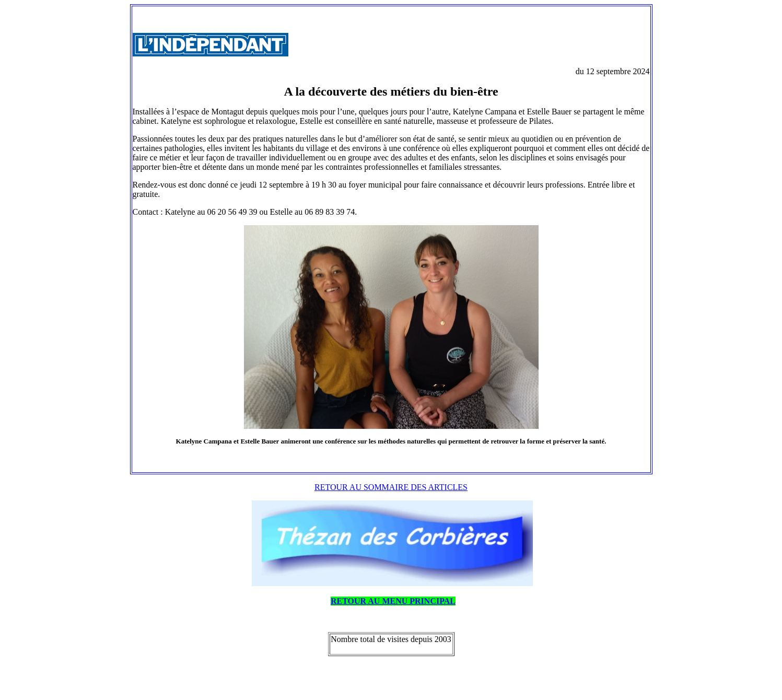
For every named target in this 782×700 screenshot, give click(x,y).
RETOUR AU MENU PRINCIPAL (393, 601)
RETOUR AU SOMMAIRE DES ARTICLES (391, 487)
